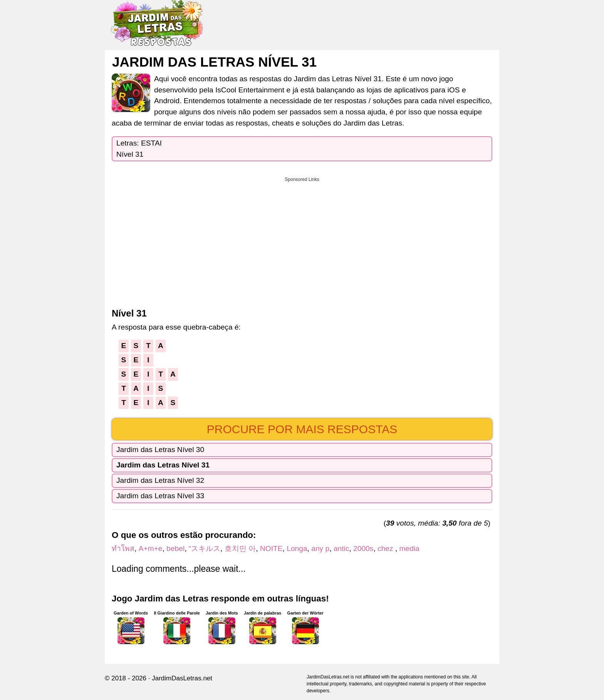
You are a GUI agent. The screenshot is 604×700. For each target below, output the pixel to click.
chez (386, 548)
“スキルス (205, 548)
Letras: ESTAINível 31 (139, 149)
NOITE (271, 548)
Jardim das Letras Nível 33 (160, 496)
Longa (297, 548)
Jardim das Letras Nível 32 (160, 480)
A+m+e (151, 548)
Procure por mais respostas (302, 429)
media (409, 548)
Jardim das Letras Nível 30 (160, 450)
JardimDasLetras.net (182, 678)
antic (341, 548)
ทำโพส (123, 548)
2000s (363, 548)
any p (320, 548)
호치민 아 (240, 548)
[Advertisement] (302, 240)
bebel (175, 548)
